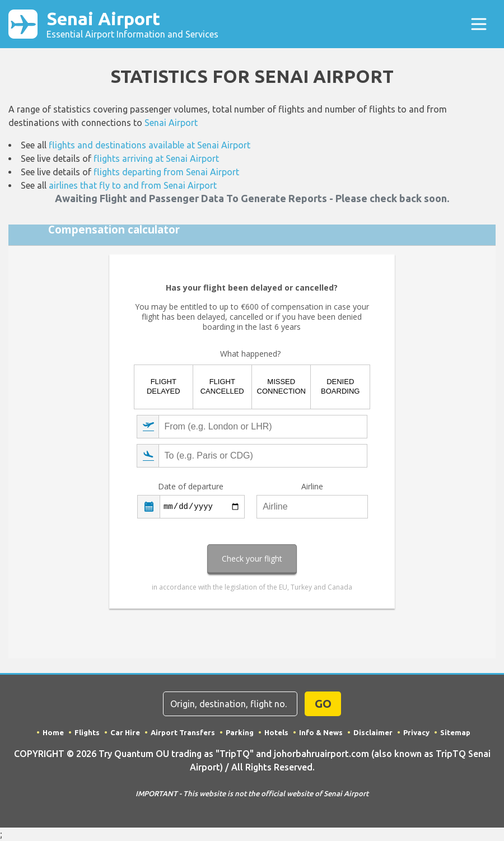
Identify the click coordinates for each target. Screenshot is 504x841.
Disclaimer (373, 732)
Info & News (321, 732)
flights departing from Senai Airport (166, 172)
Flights (87, 732)
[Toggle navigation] (479, 24)
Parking (240, 732)
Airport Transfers (183, 732)
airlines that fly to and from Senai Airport (133, 185)
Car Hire (125, 732)
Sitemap (455, 732)
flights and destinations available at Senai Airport (150, 145)
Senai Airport (132, 24)
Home (53, 732)
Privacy (416, 732)
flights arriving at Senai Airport (156, 158)
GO (323, 704)
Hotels (276, 732)
